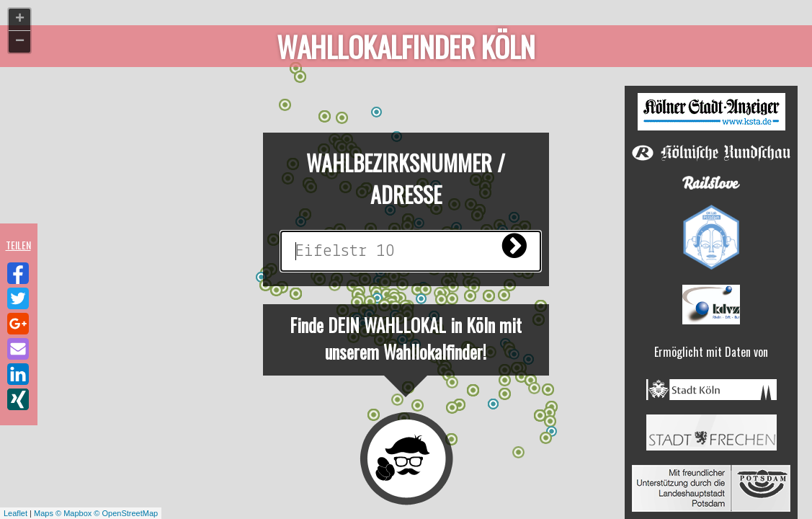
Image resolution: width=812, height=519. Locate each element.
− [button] (20, 42)
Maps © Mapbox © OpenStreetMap (96, 513)
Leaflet (15, 513)
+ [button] (20, 19)
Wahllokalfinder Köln (406, 48)
